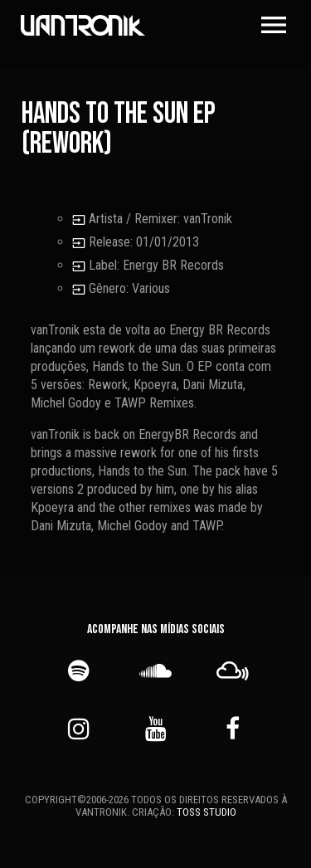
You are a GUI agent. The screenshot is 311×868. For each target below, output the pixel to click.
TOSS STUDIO (207, 812)
